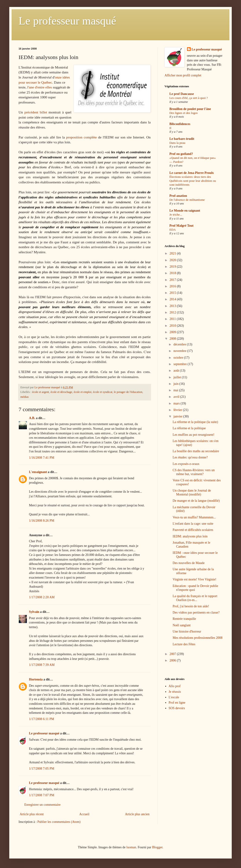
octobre (179, 358)
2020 (173, 260)
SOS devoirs (177, 708)
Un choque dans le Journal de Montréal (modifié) (192, 492)
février (178, 410)
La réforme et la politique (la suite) (195, 422)
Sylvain (34, 612)
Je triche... (176, 215)
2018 (173, 273)
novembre (180, 351)
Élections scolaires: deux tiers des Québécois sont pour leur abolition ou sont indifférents (193, 181)
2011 (173, 319)
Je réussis (175, 692)
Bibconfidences (180, 124)
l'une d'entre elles (40, 87)
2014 (173, 299)
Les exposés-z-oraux (186, 464)
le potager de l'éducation (128, 392)
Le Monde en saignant (185, 211)
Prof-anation (178, 196)
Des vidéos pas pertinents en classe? (196, 613)
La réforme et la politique (189, 428)
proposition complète (82, 137)
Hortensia (36, 679)
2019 (173, 267)
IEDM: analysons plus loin (190, 536)
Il (170, 128)
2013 (173, 306)
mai (176, 390)
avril (177, 397)
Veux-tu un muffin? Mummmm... (194, 517)
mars (177, 403)
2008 (173, 339)
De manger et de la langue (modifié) (196, 501)
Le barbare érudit (182, 139)
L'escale (174, 697)
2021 (173, 253)
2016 (173, 286)
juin (176, 384)
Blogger (157, 847)
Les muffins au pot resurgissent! (193, 435)
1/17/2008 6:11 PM (41, 719)
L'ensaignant (38, 472)
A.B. (32, 418)
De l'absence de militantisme (187, 200)
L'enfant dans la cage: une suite (193, 524)
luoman (131, 847)
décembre (180, 344)
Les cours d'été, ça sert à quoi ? (189, 98)
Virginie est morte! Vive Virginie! (195, 579)
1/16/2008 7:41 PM (42, 458)
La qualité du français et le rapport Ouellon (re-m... (195, 598)
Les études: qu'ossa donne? (190, 457)
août (177, 371)
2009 (173, 332)
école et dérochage (61, 392)
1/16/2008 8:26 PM (42, 521)
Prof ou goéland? (181, 154)
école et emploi (83, 392)
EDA (173, 230)
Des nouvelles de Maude (189, 563)
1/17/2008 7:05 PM (42, 769)
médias (25, 397)
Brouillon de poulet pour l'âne (190, 109)
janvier (178, 416)
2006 (173, 660)
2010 (173, 326)
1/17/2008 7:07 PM (42, 795)
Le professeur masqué (67, 21)
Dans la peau (177, 143)
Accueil (84, 814)
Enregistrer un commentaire (42, 805)
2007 (173, 654)
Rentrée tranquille (184, 619)
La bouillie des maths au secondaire (196, 451)
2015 (173, 293)
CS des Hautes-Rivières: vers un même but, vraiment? (194, 472)
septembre (180, 364)
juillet (178, 377)
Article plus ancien (137, 814)
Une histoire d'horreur (187, 631)
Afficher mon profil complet (183, 75)
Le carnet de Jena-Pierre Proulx (192, 173)
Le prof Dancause (182, 94)
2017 (173, 280)
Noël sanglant (182, 625)
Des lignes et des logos (184, 113)
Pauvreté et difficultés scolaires (193, 530)
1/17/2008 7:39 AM (42, 665)
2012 (173, 312)
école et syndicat (103, 392)
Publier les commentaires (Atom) (59, 822)
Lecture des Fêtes (184, 644)
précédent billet (36, 112)
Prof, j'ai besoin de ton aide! (191, 606)
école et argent (40, 392)
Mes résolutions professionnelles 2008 (198, 638)
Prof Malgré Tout (181, 226)
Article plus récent (32, 814)
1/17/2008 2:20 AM (42, 597)
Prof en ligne (177, 703)
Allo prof (175, 686)
